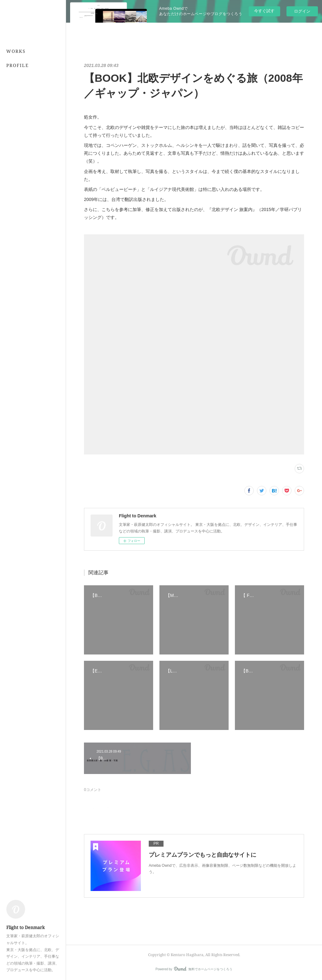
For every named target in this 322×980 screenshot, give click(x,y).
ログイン (302, 11)
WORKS (16, 51)
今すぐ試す (264, 11)
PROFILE (18, 65)
